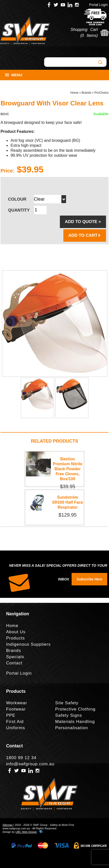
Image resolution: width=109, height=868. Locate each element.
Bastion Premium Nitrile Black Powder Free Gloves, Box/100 (68, 469)
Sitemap (7, 825)
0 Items (89, 36)
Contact (14, 663)
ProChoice (102, 93)
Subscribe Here (89, 579)
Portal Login (98, 5)
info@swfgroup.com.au (30, 764)
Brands (86, 93)
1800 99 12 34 (21, 758)
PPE (11, 715)
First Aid (15, 722)
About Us (16, 632)
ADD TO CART (85, 235)
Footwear (16, 709)
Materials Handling (75, 722)
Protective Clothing (75, 709)
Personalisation (71, 728)
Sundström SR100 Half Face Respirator (68, 502)
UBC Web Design (26, 832)
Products (15, 638)
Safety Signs (68, 715)
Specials (15, 657)
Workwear (16, 703)
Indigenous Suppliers (28, 644)
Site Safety (67, 703)
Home (74, 93)
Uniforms (15, 728)
